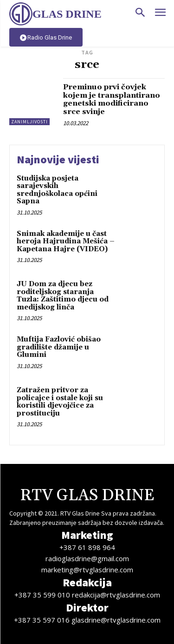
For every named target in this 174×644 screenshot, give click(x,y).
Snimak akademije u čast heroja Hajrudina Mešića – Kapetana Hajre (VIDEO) (66, 241)
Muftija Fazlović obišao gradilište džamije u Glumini (59, 347)
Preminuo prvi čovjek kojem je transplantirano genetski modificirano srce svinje (112, 99)
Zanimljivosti (29, 122)
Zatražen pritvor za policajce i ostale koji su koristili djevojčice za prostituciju (60, 402)
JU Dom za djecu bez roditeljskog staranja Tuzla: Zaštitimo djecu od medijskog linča (63, 296)
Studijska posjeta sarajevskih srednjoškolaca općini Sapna (57, 190)
